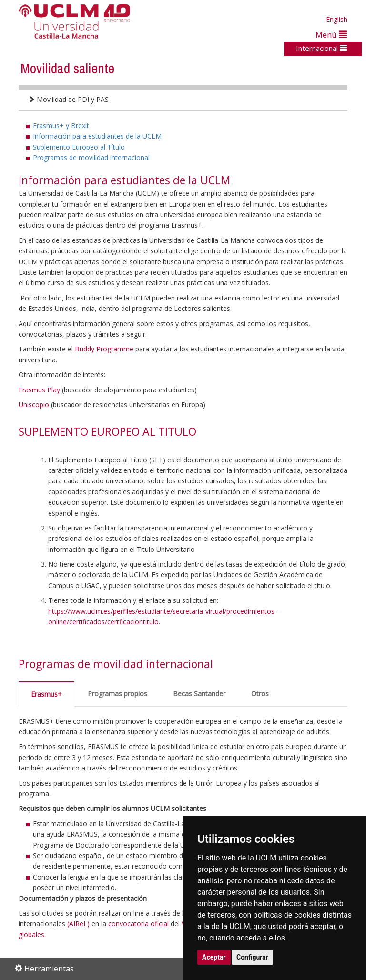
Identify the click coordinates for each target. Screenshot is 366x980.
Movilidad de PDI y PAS (68, 99)
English (337, 19)
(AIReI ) (78, 924)
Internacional (321, 48)
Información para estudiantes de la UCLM (97, 136)
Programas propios (117, 694)
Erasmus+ (46, 694)
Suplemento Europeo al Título (79, 147)
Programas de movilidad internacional (91, 157)
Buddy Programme (104, 349)
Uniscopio (34, 405)
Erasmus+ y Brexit (61, 125)
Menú (331, 35)
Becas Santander (199, 694)
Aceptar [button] (214, 957)
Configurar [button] (252, 957)
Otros (260, 694)
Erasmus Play (39, 390)
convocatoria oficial (138, 924)
